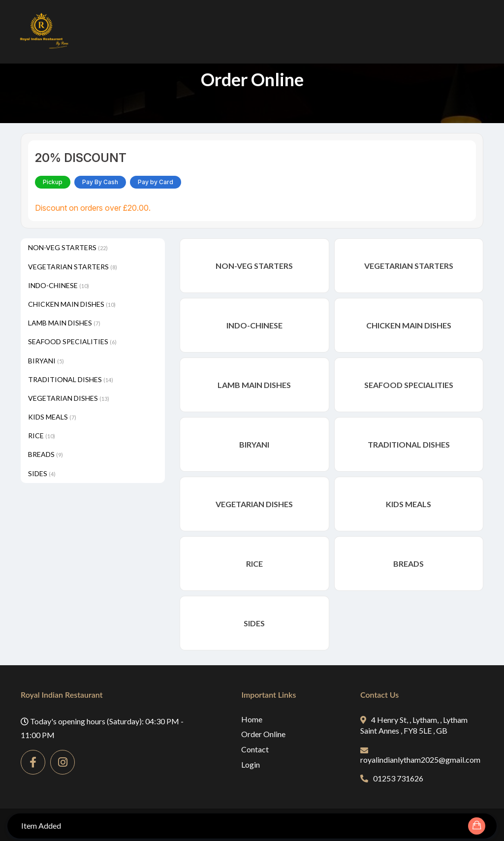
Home (252, 719)
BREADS (46, 454)
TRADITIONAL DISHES (71, 379)
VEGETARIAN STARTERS (73, 267)
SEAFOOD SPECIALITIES (72, 341)
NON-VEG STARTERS (68, 247)
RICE (42, 436)
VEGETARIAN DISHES (69, 398)
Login (251, 764)
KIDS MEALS (52, 417)
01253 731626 (392, 778)
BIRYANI (46, 361)
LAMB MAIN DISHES (64, 323)
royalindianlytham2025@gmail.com (420, 755)
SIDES (42, 473)
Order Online (263, 734)
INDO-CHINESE (59, 285)
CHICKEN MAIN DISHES (72, 304)
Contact (255, 749)
